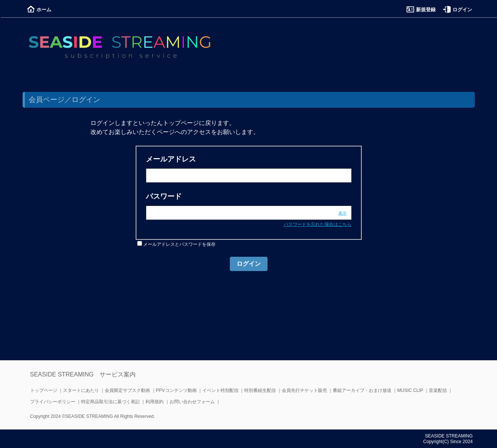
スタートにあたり (81, 390)
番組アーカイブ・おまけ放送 (362, 390)
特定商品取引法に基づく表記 (110, 402)
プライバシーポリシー (53, 402)
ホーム (39, 10)
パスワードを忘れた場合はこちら (318, 224)
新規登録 (421, 10)
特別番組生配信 (260, 390)
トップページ (44, 390)
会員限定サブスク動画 (127, 390)
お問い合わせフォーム (192, 402)
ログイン (458, 10)
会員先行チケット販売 (304, 390)
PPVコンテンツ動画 (176, 390)
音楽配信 (438, 390)
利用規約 (154, 402)
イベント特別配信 (220, 390)
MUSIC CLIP (410, 390)
